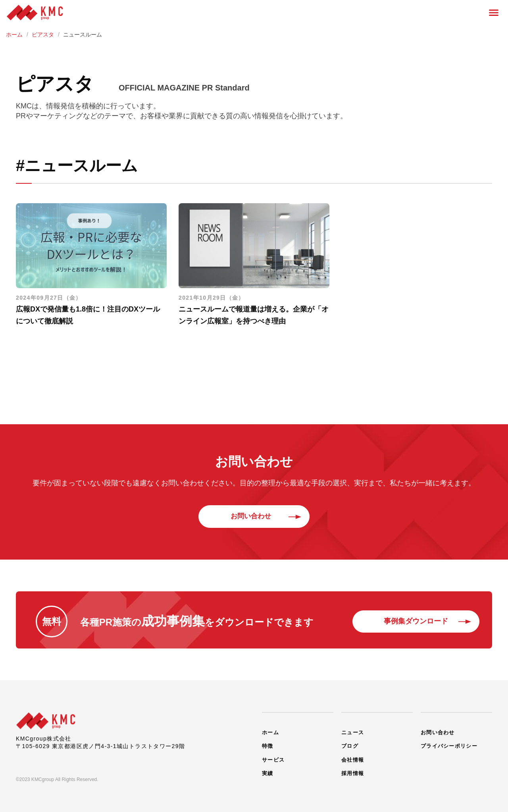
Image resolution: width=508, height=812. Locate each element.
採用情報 (354, 767)
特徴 (268, 743)
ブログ (350, 743)
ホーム (271, 731)
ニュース (354, 731)
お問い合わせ (254, 516)
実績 (268, 767)
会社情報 (354, 755)
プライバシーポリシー (451, 743)
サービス (274, 755)
